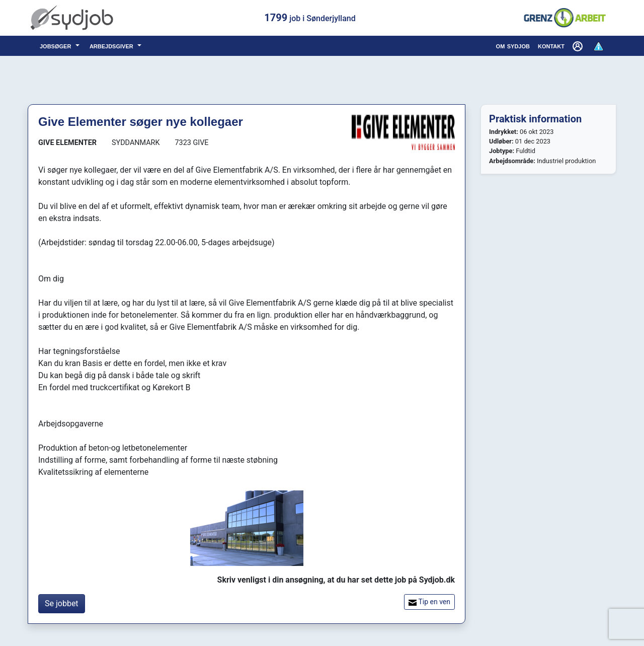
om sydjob (513, 46)
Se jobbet (62, 603)
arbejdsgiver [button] (112, 46)
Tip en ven (429, 602)
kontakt (551, 46)
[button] (579, 46)
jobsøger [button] (57, 46)
